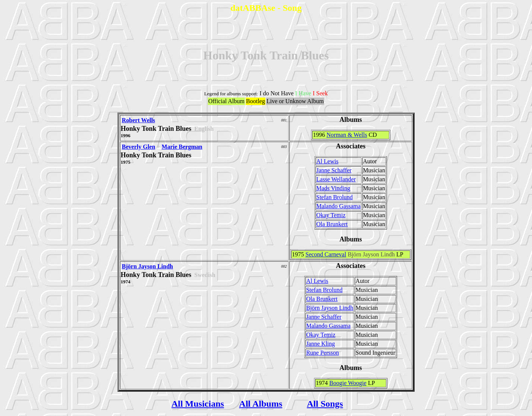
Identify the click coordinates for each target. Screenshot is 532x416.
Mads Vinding (333, 188)
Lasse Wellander (336, 179)
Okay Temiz (331, 215)
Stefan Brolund (334, 197)
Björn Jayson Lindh (147, 266)
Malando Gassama (339, 206)
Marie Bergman (182, 147)
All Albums (261, 404)
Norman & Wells (347, 135)
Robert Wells (139, 120)
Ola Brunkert (332, 224)
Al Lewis (327, 161)
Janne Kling (321, 344)
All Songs (325, 404)
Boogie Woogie (348, 383)
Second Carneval (326, 254)
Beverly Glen (139, 147)
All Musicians (198, 404)
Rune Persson (323, 353)
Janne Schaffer (334, 170)
